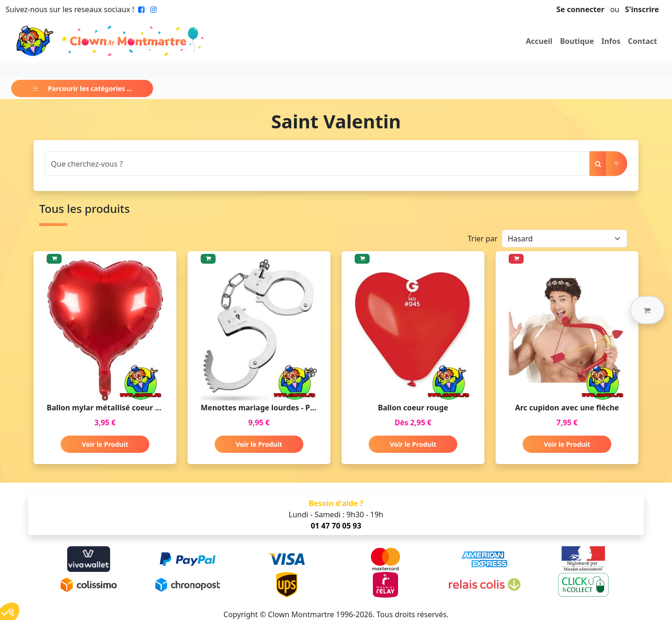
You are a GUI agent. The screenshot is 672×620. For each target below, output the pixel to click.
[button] (647, 310)
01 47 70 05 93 (336, 526)
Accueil (539, 41)
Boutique (577, 41)
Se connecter (580, 9)
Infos (611, 41)
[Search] (317, 164)
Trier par (483, 239)
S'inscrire (642, 9)
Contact (643, 41)
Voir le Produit (105, 444)
